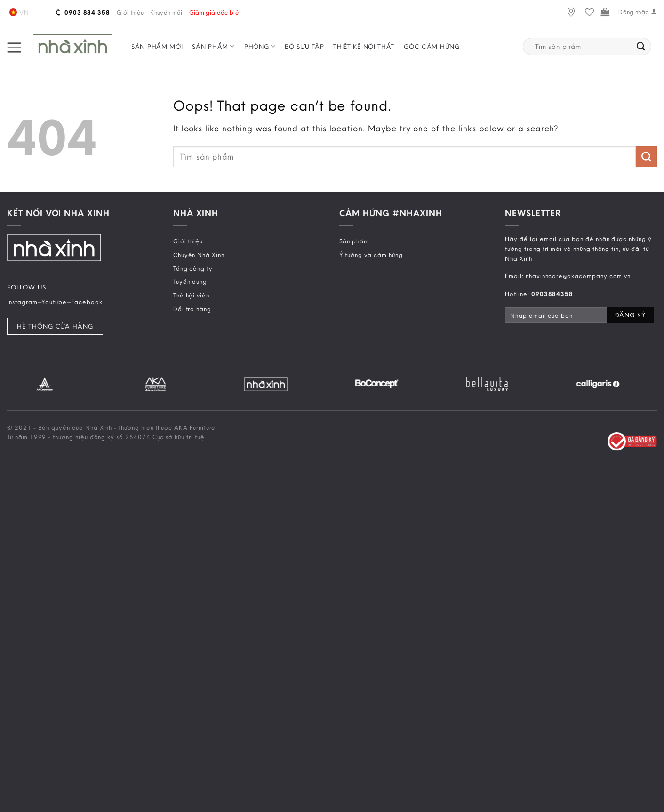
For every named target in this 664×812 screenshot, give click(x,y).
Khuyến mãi (166, 12)
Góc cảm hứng (432, 47)
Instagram (22, 302)
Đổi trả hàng (192, 309)
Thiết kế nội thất (364, 47)
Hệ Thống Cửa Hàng (55, 326)
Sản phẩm (213, 46)
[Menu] (14, 47)
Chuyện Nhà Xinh (199, 255)
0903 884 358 (83, 12)
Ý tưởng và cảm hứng (371, 255)
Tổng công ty (193, 268)
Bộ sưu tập (304, 47)
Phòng (260, 46)
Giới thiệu (130, 12)
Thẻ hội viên (191, 295)
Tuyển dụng (190, 281)
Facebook (87, 302)
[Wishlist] (589, 12)
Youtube (54, 302)
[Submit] (641, 47)
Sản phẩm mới (157, 47)
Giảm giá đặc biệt (215, 12)
